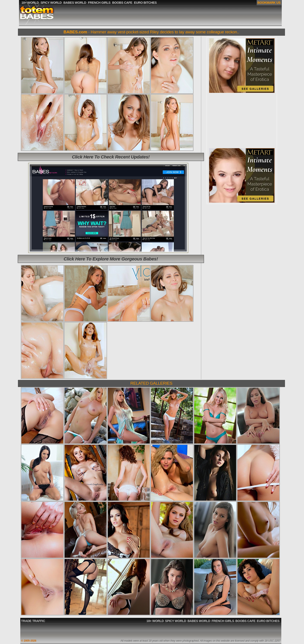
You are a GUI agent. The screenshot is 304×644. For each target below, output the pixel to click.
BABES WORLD (199, 621)
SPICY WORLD (176, 621)
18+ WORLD (155, 621)
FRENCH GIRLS (223, 621)
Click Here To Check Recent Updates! (111, 157)
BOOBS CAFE (246, 621)
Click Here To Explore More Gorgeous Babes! (111, 259)
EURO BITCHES (268, 621)
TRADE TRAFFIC (33, 621)
